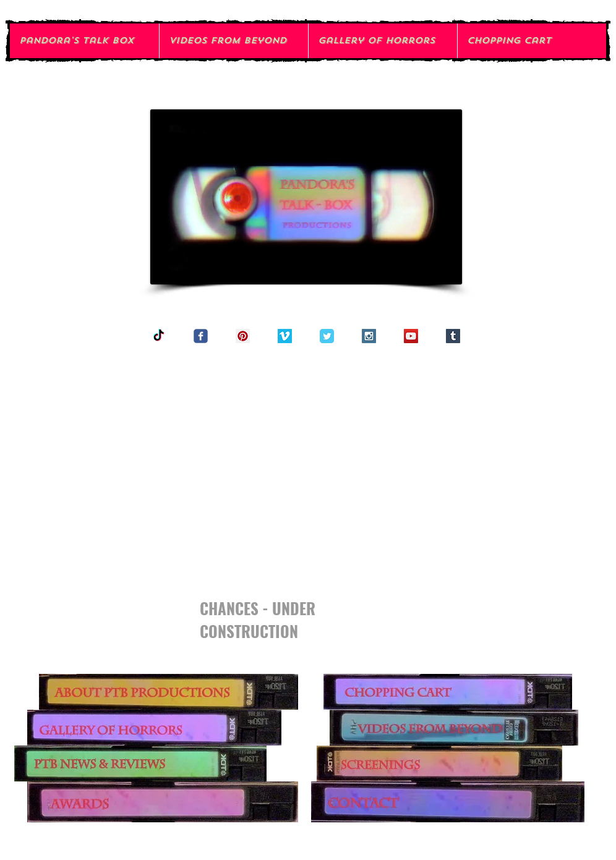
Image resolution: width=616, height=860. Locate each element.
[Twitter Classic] (327, 336)
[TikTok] (159, 336)
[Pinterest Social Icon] (243, 336)
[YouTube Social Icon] (411, 336)
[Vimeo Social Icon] (285, 336)
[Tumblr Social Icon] (453, 336)
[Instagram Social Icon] (369, 336)
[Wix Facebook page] (201, 336)
